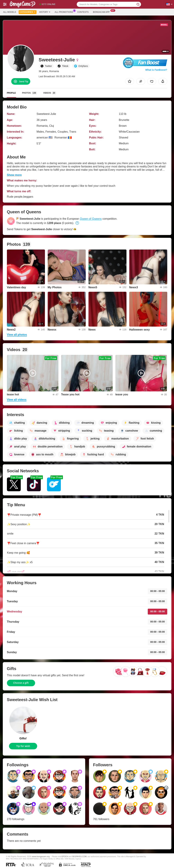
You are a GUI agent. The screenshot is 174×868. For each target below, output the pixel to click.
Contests (83, 12)
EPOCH (65, 856)
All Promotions (65, 12)
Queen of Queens (91, 219)
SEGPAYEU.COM (79, 856)
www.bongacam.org (41, 856)
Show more (14, 175)
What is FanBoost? (156, 70)
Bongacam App (102, 12)
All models (10, 12)
